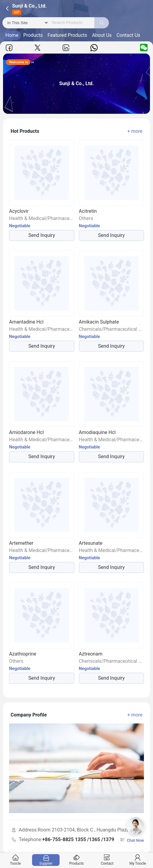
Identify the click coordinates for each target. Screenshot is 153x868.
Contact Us (128, 35)
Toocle (15, 860)
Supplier (46, 860)
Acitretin (88, 211)
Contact (107, 860)
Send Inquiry (42, 235)
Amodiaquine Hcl (97, 432)
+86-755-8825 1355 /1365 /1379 (78, 839)
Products (33, 35)
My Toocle (138, 860)
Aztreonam (91, 654)
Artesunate (91, 543)
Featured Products (67, 35)
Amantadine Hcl (26, 322)
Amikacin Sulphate (99, 322)
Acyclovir (19, 211)
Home (12, 35)
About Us (102, 35)
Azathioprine (23, 654)
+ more (135, 131)
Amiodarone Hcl (26, 432)
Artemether (21, 543)
